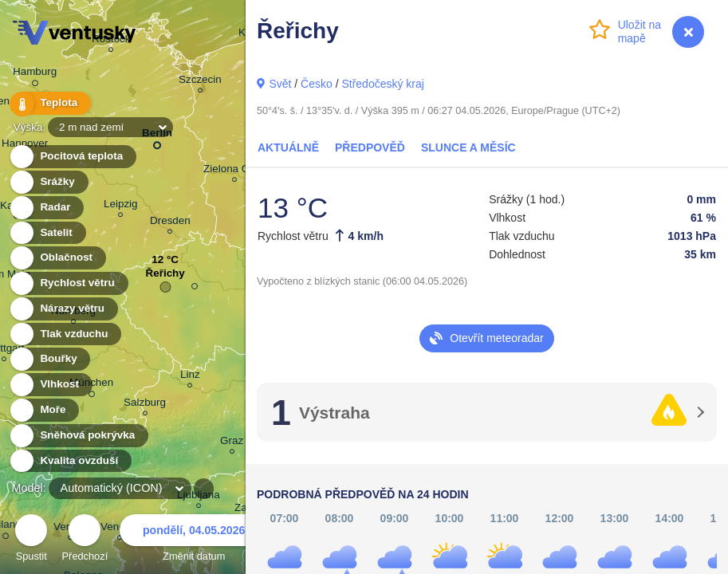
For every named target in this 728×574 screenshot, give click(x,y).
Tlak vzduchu (65, 334)
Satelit (47, 233)
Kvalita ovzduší (70, 461)
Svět (280, 84)
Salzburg (145, 405)
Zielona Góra (234, 171)
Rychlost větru (68, 283)
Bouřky (49, 359)
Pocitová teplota (72, 157)
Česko (317, 84)
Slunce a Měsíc (468, 147)
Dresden (170, 223)
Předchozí (85, 540)
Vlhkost (50, 385)
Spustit (31, 540)
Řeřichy (165, 277)
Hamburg (35, 74)
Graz (232, 443)
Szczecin (200, 82)
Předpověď (370, 147)
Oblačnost (57, 258)
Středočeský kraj (382, 84)
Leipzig (121, 206)
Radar (46, 208)
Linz (190, 377)
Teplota (49, 103)
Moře (44, 410)
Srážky (48, 182)
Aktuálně (288, 147)
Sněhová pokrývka (78, 436)
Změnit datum (194, 540)
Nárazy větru (63, 309)
